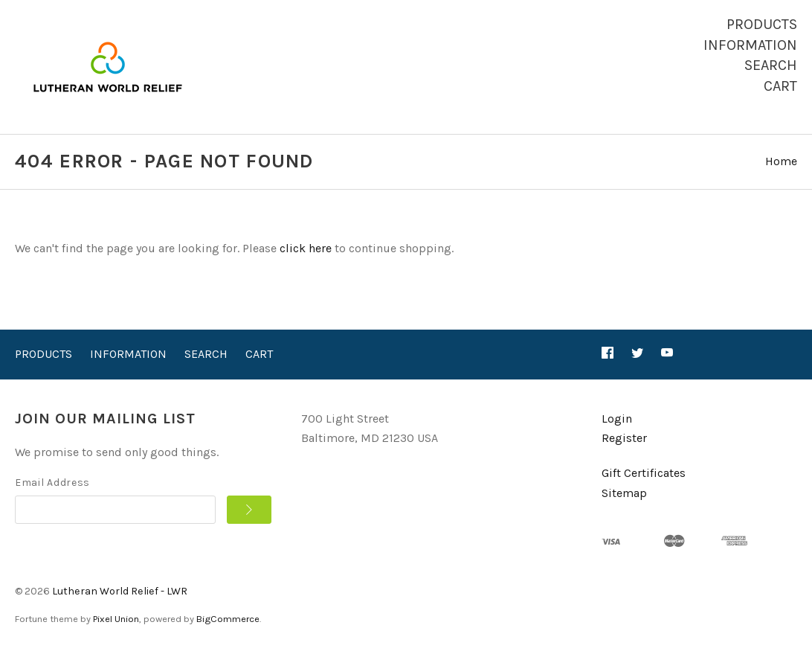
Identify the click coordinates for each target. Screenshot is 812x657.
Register (624, 438)
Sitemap (624, 493)
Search (771, 65)
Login (617, 419)
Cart (780, 86)
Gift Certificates (644, 473)
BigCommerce (228, 619)
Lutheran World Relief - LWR (120, 591)
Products (762, 24)
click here (306, 248)
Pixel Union (116, 619)
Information (750, 45)
